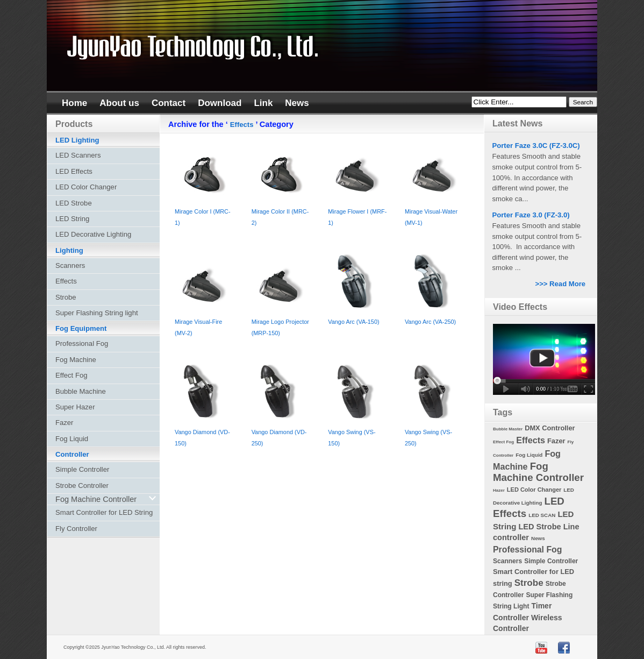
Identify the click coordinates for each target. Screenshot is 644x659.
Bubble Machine (81, 391)
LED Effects (74, 171)
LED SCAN (542, 515)
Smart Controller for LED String (104, 512)
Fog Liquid (72, 439)
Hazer (499, 490)
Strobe (66, 297)
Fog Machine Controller (538, 472)
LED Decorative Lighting (93, 234)
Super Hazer (75, 407)
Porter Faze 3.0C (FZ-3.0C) (536, 146)
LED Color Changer (86, 187)
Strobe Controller (82, 486)
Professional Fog (82, 343)
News (538, 538)
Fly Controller (76, 529)
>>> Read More (561, 284)
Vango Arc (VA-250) (430, 322)
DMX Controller (550, 428)
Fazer (64, 423)
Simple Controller (82, 469)
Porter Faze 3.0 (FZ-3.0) (531, 215)
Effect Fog (71, 375)
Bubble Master (508, 429)
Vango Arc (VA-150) (353, 322)
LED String (72, 219)
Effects (242, 125)
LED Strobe (74, 203)
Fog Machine (76, 360)
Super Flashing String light (97, 313)
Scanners (70, 265)
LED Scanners (78, 155)
